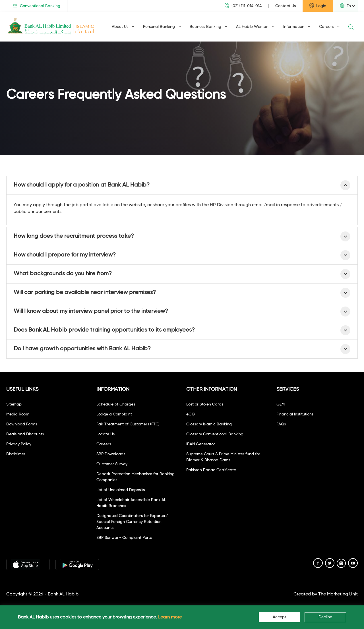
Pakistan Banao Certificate (211, 470)
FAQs (281, 424)
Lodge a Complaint (114, 414)
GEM (281, 404)
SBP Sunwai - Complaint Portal (125, 538)
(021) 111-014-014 (243, 6)
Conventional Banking (37, 6)
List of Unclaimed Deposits (121, 490)
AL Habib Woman (255, 27)
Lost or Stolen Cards (205, 404)
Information (297, 27)
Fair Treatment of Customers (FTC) (128, 424)
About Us (123, 27)
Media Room (18, 414)
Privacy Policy (19, 444)
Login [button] (318, 6)
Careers (329, 27)
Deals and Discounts (25, 434)
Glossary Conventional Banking (215, 434)
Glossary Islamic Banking (209, 424)
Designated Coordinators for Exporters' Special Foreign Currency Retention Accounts (132, 522)
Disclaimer (16, 454)
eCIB (191, 414)
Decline (325, 617)
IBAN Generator (201, 444)
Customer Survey (112, 464)
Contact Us (286, 6)
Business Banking (209, 27)
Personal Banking (162, 27)
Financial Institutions (295, 414)
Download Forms (22, 424)
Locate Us (106, 434)
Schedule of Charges (116, 404)
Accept (279, 617)
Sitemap (14, 404)
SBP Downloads (111, 454)
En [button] (345, 6)
